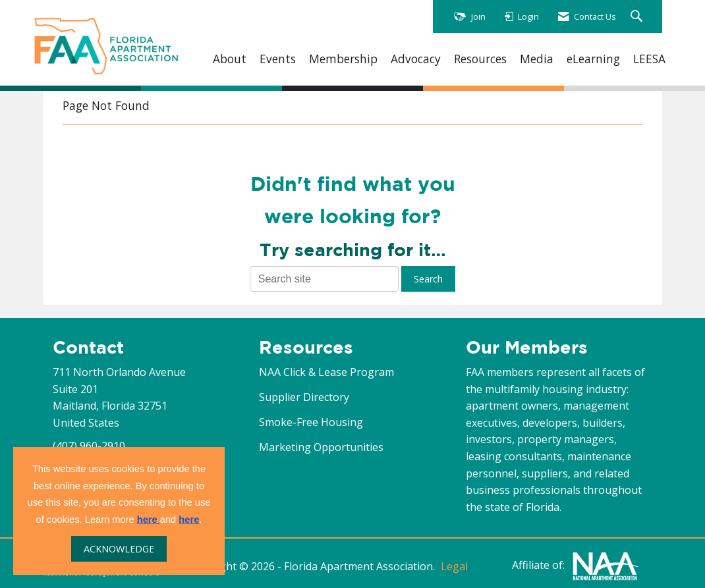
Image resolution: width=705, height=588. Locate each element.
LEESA (649, 59)
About (230, 59)
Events (278, 59)
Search (428, 279)
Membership (343, 59)
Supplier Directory (304, 397)
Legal (454, 566)
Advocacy (416, 59)
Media (537, 59)
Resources (480, 59)
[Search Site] (638, 17)
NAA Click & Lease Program (326, 372)
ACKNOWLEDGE (119, 549)
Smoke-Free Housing (311, 422)
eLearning (593, 59)
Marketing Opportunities (321, 447)
